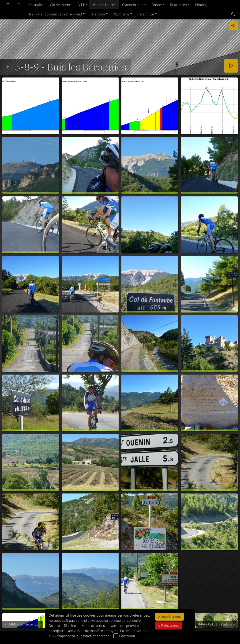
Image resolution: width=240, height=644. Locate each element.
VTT (81, 5)
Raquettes (178, 5)
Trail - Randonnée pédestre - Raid (55, 14)
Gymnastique (133, 5)
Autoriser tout (171, 616)
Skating (201, 5)
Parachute (146, 14)
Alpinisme (121, 14)
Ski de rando (60, 5)
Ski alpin (35, 5)
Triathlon (98, 14)
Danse (157, 5)
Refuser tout (170, 625)
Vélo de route (103, 5)
